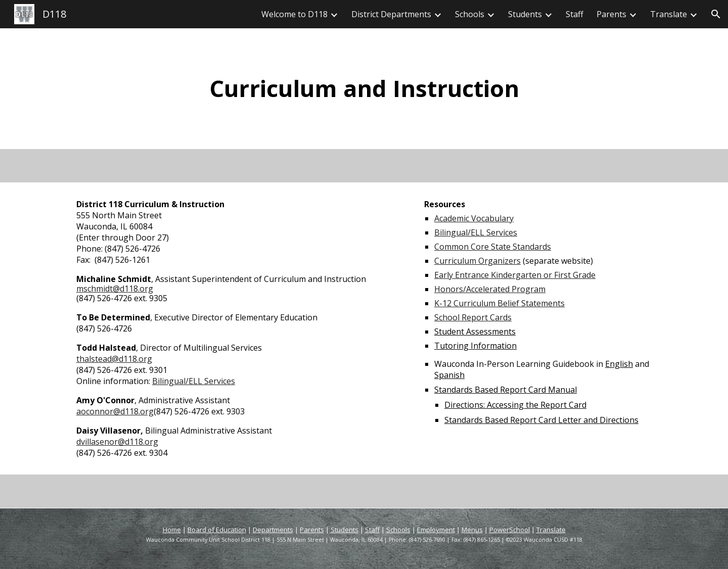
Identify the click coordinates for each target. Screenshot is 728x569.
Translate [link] (669, 14)
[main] (364, 89)
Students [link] (525, 14)
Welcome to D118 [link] (294, 14)
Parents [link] (611, 14)
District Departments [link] (391, 14)
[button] (716, 14)
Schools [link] (470, 14)
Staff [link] (575, 14)
